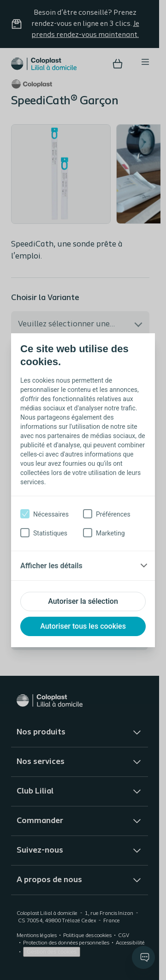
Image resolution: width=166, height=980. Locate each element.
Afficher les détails (51, 566)
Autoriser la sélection (83, 601)
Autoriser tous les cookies (83, 626)
